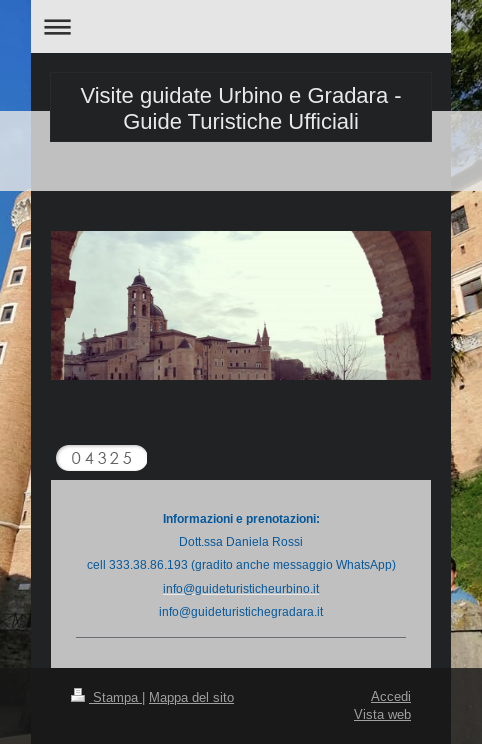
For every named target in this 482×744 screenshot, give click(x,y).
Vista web (382, 714)
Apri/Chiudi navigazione (241, 26)
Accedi (391, 696)
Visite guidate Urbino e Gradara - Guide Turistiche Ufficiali (240, 108)
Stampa (106, 697)
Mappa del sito (191, 697)
